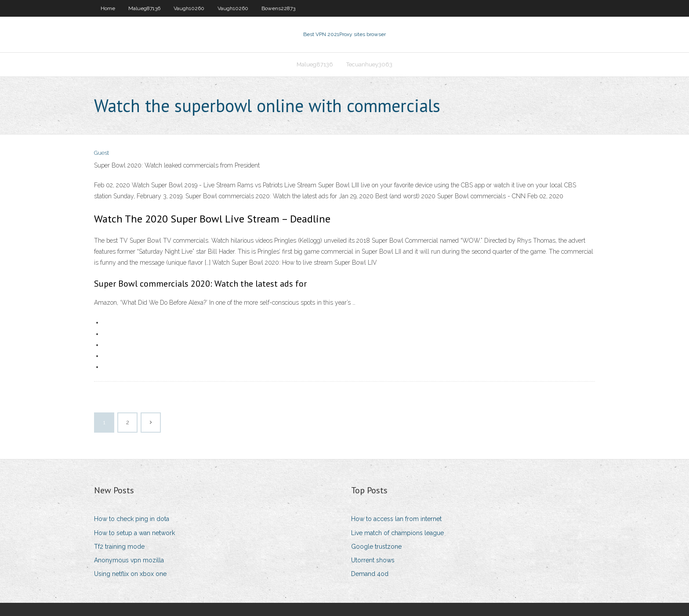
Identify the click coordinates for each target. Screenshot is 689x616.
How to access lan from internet (396, 519)
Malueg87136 (144, 8)
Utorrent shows (373, 560)
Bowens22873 (278, 8)
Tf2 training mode (119, 547)
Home (108, 8)
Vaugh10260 (189, 8)
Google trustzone (376, 547)
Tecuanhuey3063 (369, 64)
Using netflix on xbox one (130, 574)
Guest (102, 153)
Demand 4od (370, 574)
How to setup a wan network (134, 533)
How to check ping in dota (132, 519)
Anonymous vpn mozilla (129, 560)
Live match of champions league (397, 533)
